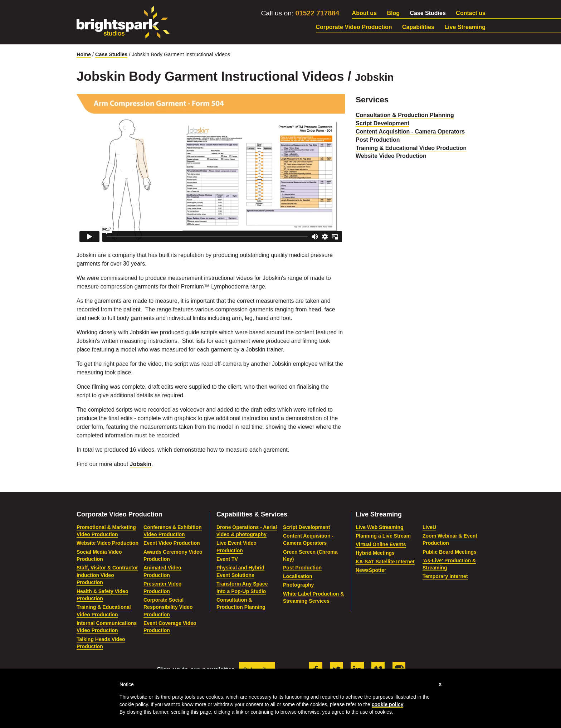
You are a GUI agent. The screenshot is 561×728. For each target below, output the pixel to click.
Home (84, 54)
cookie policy (388, 704)
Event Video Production (172, 543)
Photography (298, 585)
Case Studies (428, 13)
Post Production (378, 140)
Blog (393, 13)
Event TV (227, 559)
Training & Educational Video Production (411, 148)
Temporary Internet (445, 576)
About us (364, 13)
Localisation (298, 576)
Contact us (471, 13)
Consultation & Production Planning (405, 115)
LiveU (429, 527)
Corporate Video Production (354, 27)
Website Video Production (391, 156)
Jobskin (141, 464)
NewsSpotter (371, 570)
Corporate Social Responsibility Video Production (168, 607)
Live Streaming (465, 27)
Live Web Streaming (380, 527)
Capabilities (418, 27)
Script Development (382, 123)
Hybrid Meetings (375, 553)
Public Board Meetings (450, 552)
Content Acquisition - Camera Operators (410, 132)
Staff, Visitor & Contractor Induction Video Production (107, 575)
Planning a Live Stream (383, 536)
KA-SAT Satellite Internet (385, 562)
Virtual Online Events (381, 544)
